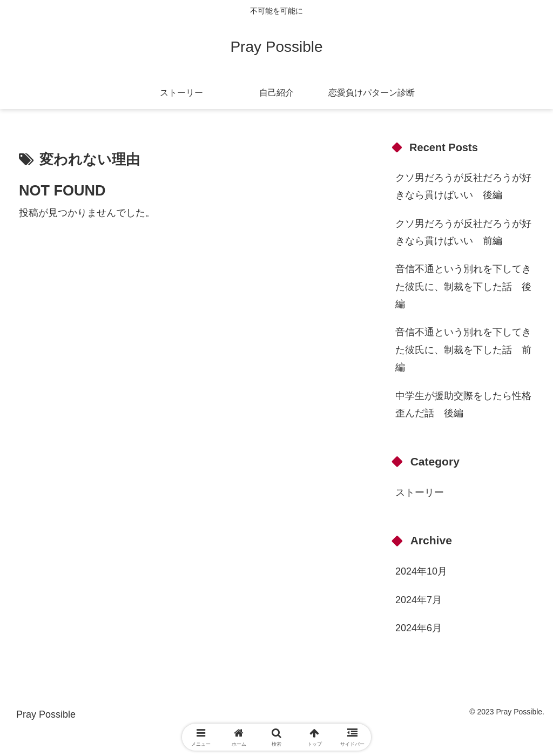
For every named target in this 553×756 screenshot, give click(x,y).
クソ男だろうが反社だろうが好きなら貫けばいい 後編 (463, 186)
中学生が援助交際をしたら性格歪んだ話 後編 (463, 404)
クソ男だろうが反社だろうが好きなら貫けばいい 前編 (463, 232)
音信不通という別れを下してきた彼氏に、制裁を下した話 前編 (463, 350)
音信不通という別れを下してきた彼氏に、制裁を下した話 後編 (463, 286)
